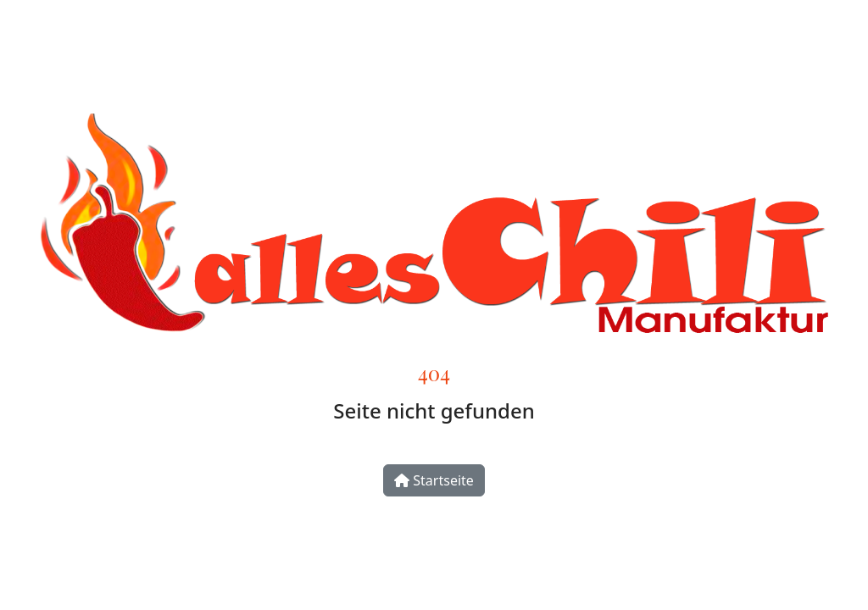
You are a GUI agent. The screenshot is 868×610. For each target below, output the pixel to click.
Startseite (434, 480)
